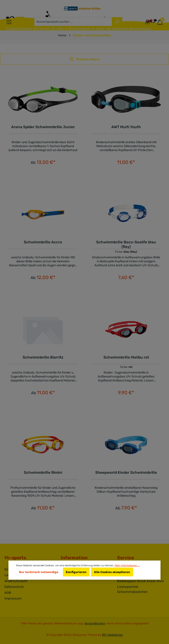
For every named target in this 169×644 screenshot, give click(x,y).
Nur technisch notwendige (39, 572)
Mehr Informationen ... (127, 565)
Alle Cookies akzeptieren (112, 572)
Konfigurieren (76, 572)
